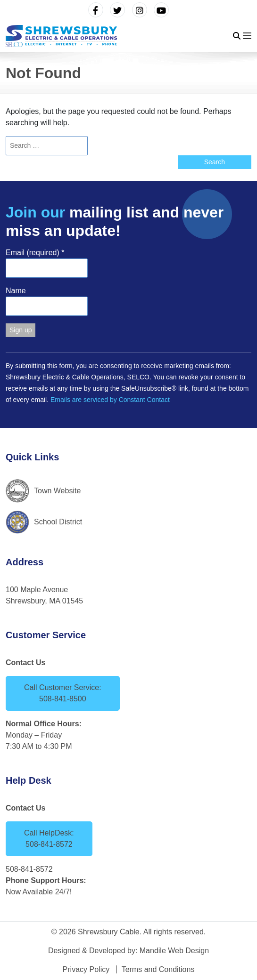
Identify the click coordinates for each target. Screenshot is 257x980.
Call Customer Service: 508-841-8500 (63, 693)
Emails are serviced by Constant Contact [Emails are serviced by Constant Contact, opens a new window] (110, 400)
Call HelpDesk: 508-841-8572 (49, 839)
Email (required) (35, 253)
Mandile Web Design (174, 951)
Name (16, 291)
